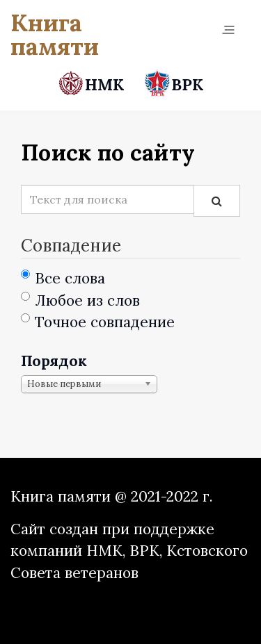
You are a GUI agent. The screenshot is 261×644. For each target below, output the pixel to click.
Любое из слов (80, 300)
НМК (93, 84)
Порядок (54, 361)
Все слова (63, 278)
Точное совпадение (98, 322)
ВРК (174, 84)
